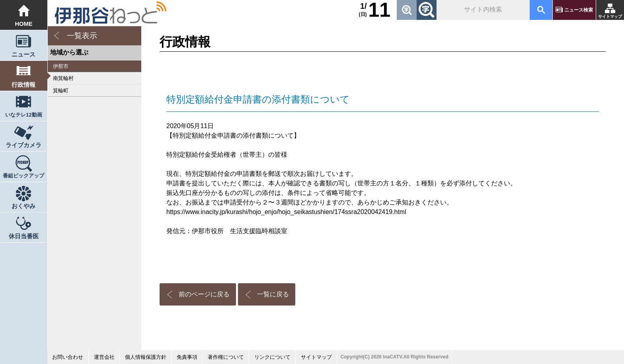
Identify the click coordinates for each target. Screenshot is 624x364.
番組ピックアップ (23, 176)
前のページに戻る (204, 294)
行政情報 (23, 85)
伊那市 (61, 66)
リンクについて (272, 357)
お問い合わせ (68, 357)
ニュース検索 (579, 10)
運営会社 (104, 357)
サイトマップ (610, 17)
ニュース (23, 55)
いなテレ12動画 (23, 115)
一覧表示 (82, 36)
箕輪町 (61, 91)
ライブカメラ (23, 145)
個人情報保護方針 (146, 357)
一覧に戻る (273, 294)
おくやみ (23, 206)
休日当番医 (24, 236)
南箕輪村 (63, 78)
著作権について (226, 357)
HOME (24, 24)
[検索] (483, 10)
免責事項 (187, 357)
